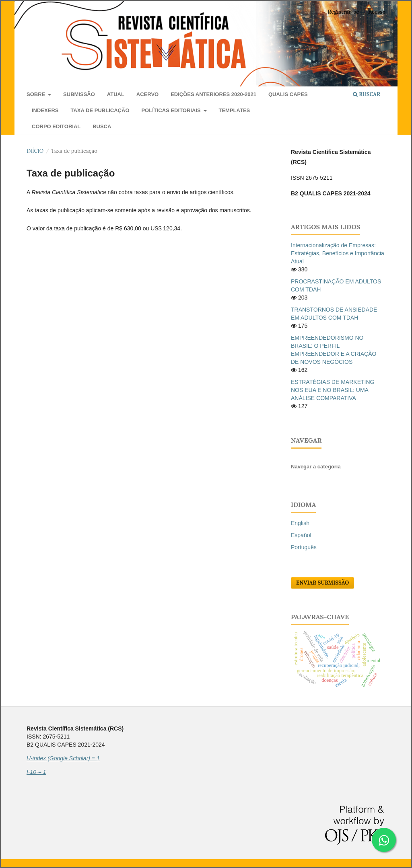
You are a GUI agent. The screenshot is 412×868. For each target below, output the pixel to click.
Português (304, 547)
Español (301, 535)
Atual (116, 94)
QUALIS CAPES (288, 94)
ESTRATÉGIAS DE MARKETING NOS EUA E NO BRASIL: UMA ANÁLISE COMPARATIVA (333, 390)
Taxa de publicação (100, 110)
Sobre (37, 94)
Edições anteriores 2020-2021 (213, 94)
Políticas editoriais (172, 110)
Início (35, 151)
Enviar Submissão (322, 583)
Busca (102, 126)
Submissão (79, 94)
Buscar (367, 94)
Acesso (377, 12)
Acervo (147, 94)
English (300, 523)
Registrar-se (343, 12)
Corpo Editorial (56, 126)
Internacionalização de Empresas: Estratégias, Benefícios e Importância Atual (338, 253)
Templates (234, 110)
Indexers (45, 110)
